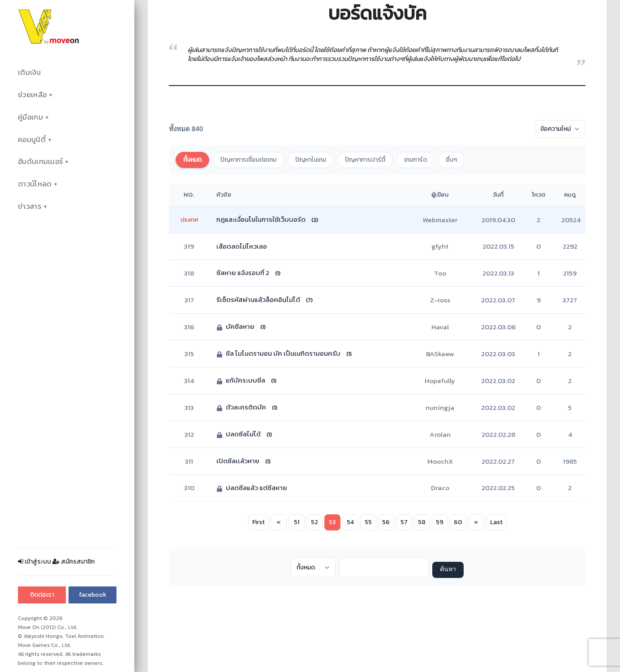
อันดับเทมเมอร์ (40, 162)
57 (404, 522)
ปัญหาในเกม (311, 160)
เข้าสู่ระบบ (34, 562)
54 (350, 522)
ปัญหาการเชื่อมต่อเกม (248, 160)
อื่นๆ (451, 160)
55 (368, 522)
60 (458, 522)
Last (496, 522)
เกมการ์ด (415, 160)
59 (440, 522)
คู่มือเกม (30, 117)
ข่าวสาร (30, 206)
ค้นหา (448, 570)
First (258, 522)
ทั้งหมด (192, 160)
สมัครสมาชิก (73, 562)
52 (314, 522)
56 (386, 522)
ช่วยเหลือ (32, 95)
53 (332, 522)
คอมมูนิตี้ (32, 140)
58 (422, 522)
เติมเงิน (29, 72)
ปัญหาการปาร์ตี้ (365, 160)
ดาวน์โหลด (35, 184)
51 (297, 522)
